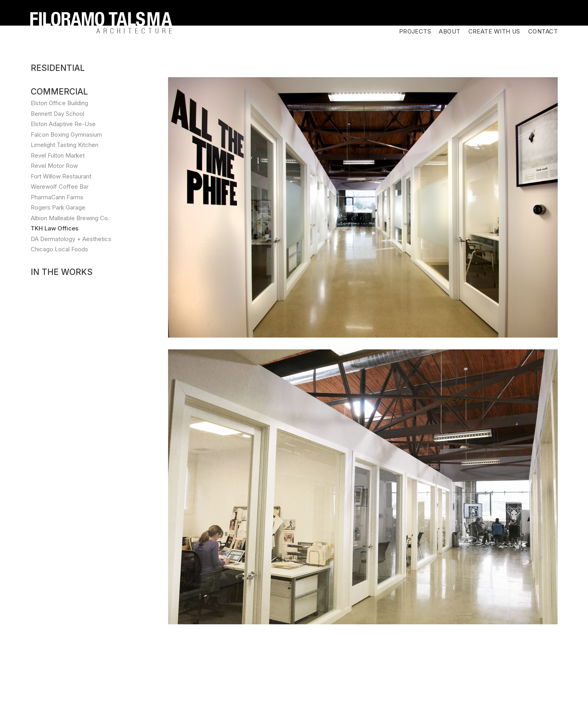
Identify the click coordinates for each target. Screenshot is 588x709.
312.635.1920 (159, 686)
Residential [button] (58, 17)
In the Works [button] (62, 221)
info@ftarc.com (211, 686)
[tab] (79, 17)
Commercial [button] (59, 40)
